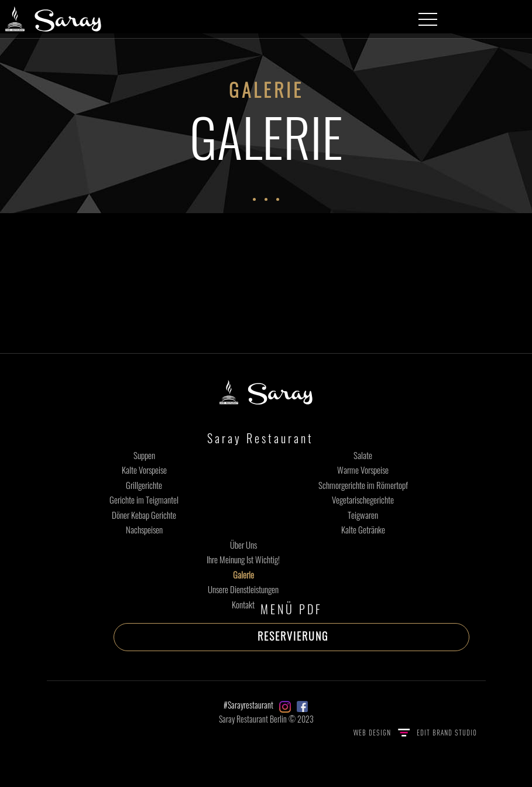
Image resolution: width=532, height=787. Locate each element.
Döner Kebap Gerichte (144, 515)
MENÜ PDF (291, 609)
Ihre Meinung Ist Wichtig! (243, 559)
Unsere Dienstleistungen (243, 589)
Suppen (144, 455)
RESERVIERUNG (293, 636)
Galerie (243, 574)
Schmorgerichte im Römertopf (363, 485)
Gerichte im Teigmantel (144, 499)
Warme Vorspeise (363, 470)
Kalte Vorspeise (144, 470)
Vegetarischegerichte (363, 499)
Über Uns (243, 545)
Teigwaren (363, 515)
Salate (363, 455)
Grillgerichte (144, 485)
